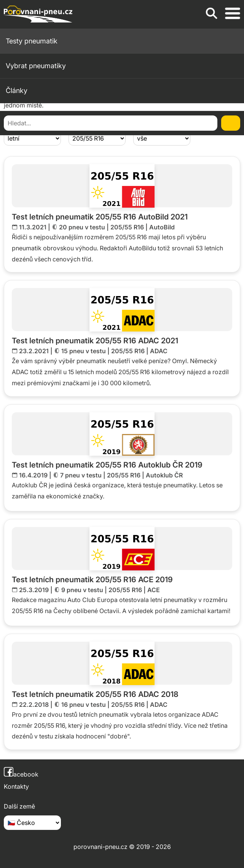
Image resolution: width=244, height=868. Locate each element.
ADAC (159, 351)
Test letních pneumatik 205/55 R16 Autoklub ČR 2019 (107, 465)
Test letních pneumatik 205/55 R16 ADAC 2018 (95, 694)
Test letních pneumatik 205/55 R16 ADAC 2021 (95, 341)
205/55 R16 (127, 227)
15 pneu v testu (84, 351)
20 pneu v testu (82, 227)
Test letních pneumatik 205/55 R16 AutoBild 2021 (100, 217)
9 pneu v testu (82, 590)
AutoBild (162, 227)
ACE (154, 590)
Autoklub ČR (164, 475)
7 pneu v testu (81, 475)
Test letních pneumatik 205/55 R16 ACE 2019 (92, 580)
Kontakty (16, 786)
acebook (21, 774)
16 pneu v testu (84, 705)
